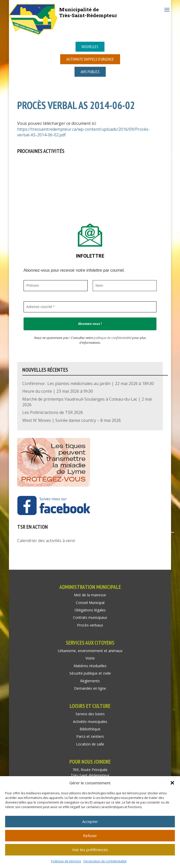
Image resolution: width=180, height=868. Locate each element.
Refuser (90, 836)
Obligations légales (90, 610)
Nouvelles (90, 47)
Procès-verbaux (90, 625)
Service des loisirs (90, 714)
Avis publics (90, 72)
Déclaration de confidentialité (105, 861)
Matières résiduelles (90, 666)
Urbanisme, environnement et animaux (90, 651)
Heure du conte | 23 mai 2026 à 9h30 (58, 391)
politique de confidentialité (113, 338)
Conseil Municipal (90, 603)
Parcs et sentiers (90, 736)
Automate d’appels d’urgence (90, 59)
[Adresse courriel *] (90, 307)
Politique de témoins (66, 861)
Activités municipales (90, 722)
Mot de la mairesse (90, 595)
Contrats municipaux (90, 617)
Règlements (90, 681)
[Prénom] (56, 286)
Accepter (90, 821)
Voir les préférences (90, 850)
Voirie (90, 658)
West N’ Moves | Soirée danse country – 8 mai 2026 (72, 420)
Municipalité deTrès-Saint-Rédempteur (88, 12)
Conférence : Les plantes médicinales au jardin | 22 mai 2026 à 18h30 (88, 383)
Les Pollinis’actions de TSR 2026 (53, 412)
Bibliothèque (90, 729)
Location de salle (90, 744)
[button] (172, 783)
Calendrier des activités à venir (46, 541)
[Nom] (125, 286)
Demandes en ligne (90, 688)
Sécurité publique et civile (90, 673)
